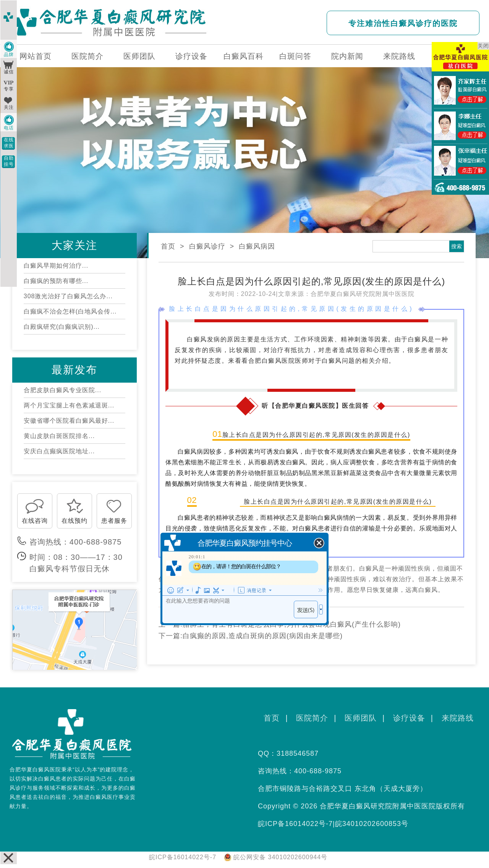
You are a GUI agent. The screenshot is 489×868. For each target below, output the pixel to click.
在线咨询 (35, 521)
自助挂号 (9, 161)
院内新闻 (347, 56)
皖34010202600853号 (372, 824)
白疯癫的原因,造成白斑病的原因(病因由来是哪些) (263, 636)
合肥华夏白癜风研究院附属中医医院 (363, 294)
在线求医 (9, 143)
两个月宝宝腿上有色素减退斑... (69, 405)
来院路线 (399, 56)
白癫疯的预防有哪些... (56, 281)
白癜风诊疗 (207, 246)
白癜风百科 (244, 56)
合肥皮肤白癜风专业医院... (62, 390)
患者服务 (114, 521)
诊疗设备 (191, 56)
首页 (168, 246)
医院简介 (87, 56)
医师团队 (139, 56)
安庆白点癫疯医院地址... (59, 451)
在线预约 (74, 521)
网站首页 (36, 56)
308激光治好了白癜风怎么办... (68, 296)
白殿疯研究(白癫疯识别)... (62, 327)
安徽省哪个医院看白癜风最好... (69, 421)
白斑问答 (295, 56)
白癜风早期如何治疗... (56, 266)
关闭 (483, 46)
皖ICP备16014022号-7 (295, 824)
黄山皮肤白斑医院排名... (59, 436)
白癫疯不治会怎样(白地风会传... (70, 311)
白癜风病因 (257, 246)
